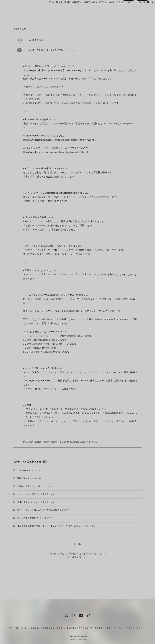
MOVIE (98, 9)
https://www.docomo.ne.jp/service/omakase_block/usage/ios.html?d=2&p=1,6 (62, 140)
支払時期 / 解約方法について (80, 628)
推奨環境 (99, 628)
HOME (46, 9)
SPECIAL (125, 9)
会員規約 (35, 628)
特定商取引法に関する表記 (53, 628)
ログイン (142, 14)
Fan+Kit (84, 636)
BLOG (90, 9)
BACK (77, 568)
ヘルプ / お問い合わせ (114, 628)
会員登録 (129, 14)
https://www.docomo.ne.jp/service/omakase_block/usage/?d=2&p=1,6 (58, 152)
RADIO (107, 9)
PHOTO (115, 9)
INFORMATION (58, 9)
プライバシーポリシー (19, 628)
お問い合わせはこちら (77, 581)
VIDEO (82, 9)
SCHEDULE (72, 9)
